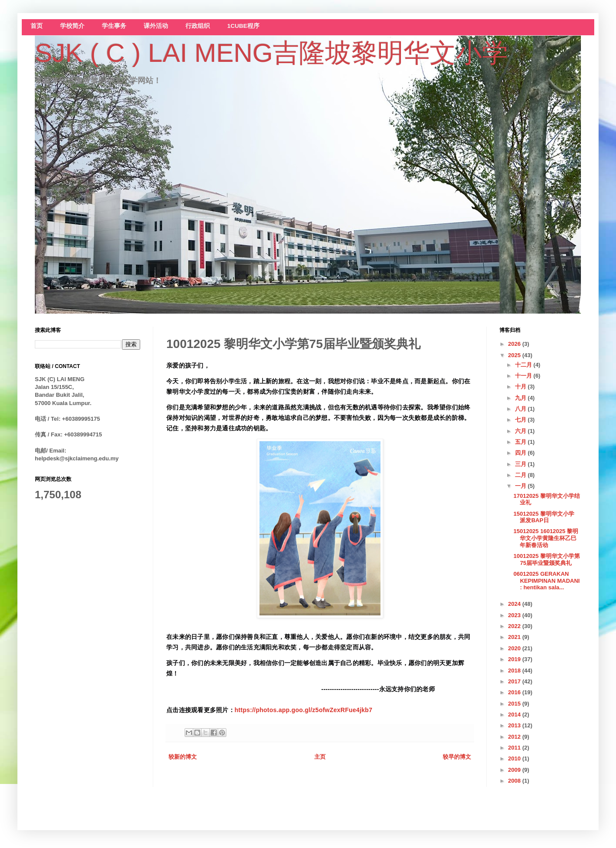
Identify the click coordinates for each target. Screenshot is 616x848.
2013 (515, 725)
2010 (515, 758)
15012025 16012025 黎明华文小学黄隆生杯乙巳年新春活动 (546, 538)
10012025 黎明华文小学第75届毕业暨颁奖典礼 (546, 559)
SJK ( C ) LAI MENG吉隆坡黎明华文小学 (271, 53)
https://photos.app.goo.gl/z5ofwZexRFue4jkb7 (303, 710)
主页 (320, 757)
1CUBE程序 (243, 26)
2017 (515, 681)
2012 (515, 737)
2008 (515, 781)
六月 (522, 431)
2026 (515, 344)
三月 (522, 464)
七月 (522, 420)
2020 (515, 648)
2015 (515, 704)
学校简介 (72, 26)
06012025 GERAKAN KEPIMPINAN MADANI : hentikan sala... (546, 581)
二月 (522, 475)
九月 (522, 398)
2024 (515, 604)
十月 (522, 387)
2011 (515, 748)
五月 (522, 442)
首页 (37, 26)
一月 (522, 486)
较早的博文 (457, 757)
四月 (522, 453)
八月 (522, 409)
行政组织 (198, 26)
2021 (515, 637)
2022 (515, 626)
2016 (515, 692)
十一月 (524, 376)
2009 (515, 770)
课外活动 (156, 26)
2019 (515, 659)
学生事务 (114, 26)
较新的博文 (183, 757)
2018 (515, 671)
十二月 (524, 365)
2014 (515, 715)
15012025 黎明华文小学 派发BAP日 (544, 517)
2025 (515, 355)
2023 (515, 615)
